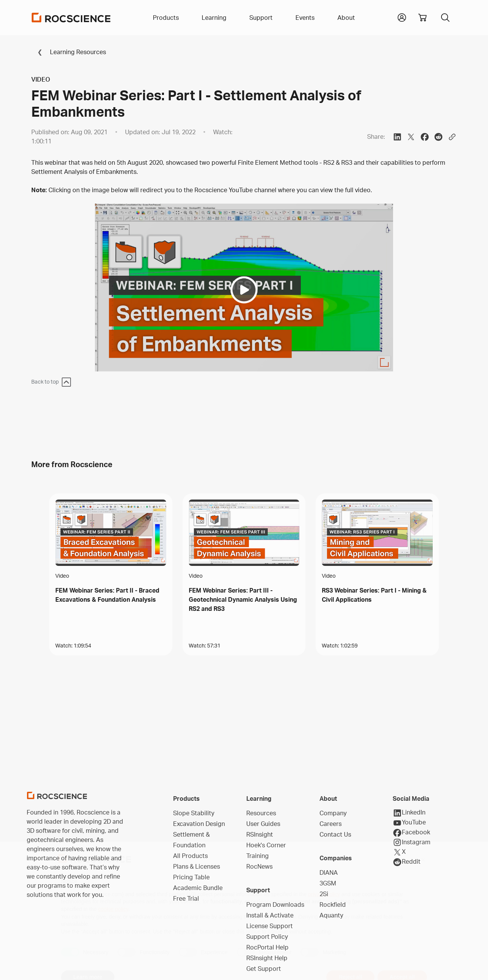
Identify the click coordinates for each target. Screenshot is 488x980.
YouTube (409, 823)
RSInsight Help (267, 958)
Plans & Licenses (197, 866)
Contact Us (335, 834)
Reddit (407, 862)
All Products (190, 856)
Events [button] (305, 18)
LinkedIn (409, 813)
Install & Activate (270, 915)
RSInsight (260, 834)
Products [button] (166, 18)
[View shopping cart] (422, 18)
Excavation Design (199, 824)
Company (333, 813)
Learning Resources (69, 52)
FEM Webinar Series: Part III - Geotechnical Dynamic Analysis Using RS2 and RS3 (243, 599)
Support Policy (267, 937)
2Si (324, 894)
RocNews (259, 866)
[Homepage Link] (71, 18)
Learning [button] (214, 18)
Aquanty (331, 915)
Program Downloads (275, 904)
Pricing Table (191, 877)
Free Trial (186, 898)
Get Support (264, 969)
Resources (261, 813)
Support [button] (261, 18)
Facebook (411, 833)
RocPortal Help (267, 947)
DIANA (329, 872)
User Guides (263, 824)
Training (258, 856)
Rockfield (333, 904)
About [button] (346, 18)
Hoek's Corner (266, 845)
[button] (402, 17)
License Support (270, 926)
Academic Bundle (198, 888)
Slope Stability (194, 813)
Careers (331, 824)
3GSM (328, 883)
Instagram (412, 842)
